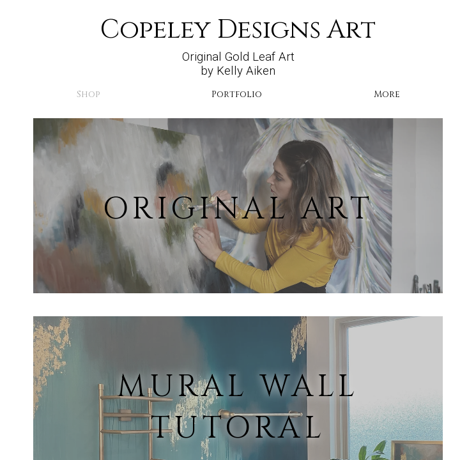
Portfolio (237, 94)
